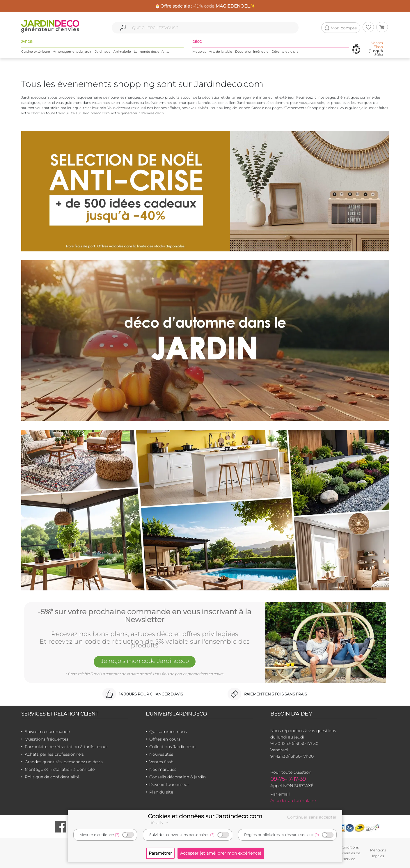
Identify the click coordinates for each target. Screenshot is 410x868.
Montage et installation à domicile (60, 769)
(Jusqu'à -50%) (376, 49)
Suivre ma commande (47, 732)
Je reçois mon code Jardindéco (145, 661)
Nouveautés (161, 754)
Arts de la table (221, 52)
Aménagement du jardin (73, 52)
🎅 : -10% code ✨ (205, 6)
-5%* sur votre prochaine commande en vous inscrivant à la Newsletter (145, 616)
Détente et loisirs (285, 52)
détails (160, 823)
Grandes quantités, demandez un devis (64, 762)
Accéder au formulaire (293, 800)
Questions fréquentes (47, 739)
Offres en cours (165, 739)
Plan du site (161, 792)
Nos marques (163, 769)
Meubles (199, 52)
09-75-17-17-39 (288, 779)
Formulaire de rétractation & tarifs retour (66, 747)
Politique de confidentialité (52, 777)
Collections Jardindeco (172, 747)
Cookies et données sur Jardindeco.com (205, 816)
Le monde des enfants (151, 52)
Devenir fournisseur (169, 784)
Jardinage (103, 52)
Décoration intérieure (252, 52)
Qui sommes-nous (168, 732)
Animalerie (122, 52)
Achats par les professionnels (54, 754)
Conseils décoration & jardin (178, 777)
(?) (117, 835)
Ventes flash (161, 762)
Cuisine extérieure (36, 52)
